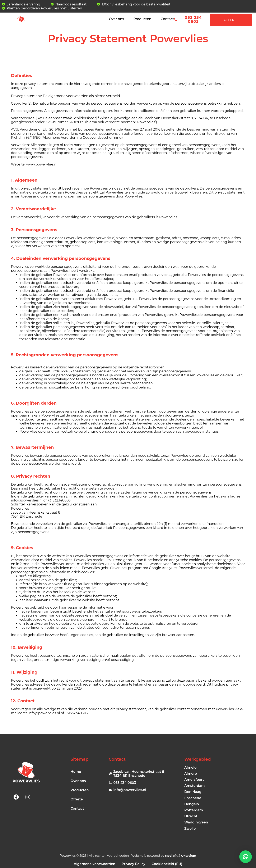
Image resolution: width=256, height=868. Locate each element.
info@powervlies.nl (44, 713)
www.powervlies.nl (42, 164)
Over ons (116, 19)
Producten (142, 19)
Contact (167, 19)
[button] (246, 857)
